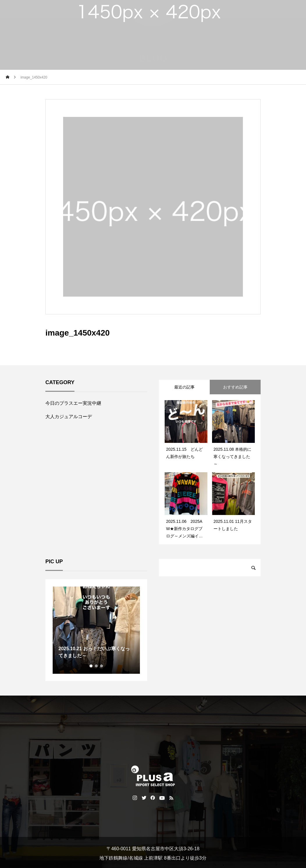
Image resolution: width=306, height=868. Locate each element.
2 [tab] (97, 666)
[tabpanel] (96, 630)
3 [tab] (102, 666)
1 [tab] (91, 666)
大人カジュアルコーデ (69, 417)
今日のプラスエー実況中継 (73, 403)
